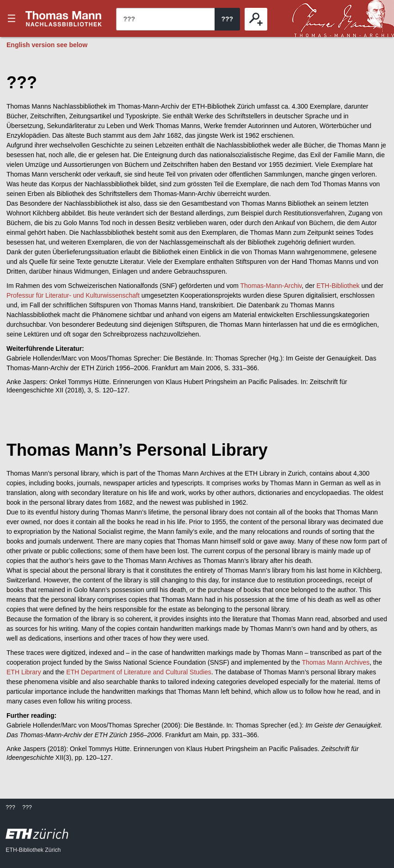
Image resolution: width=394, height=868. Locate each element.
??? (64, 18)
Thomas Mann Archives (336, 662)
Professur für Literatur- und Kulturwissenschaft (73, 295)
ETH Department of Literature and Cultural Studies (139, 672)
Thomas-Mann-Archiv (271, 286)
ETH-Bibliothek (338, 286)
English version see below (47, 45)
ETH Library (24, 672)
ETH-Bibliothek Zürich (33, 850)
